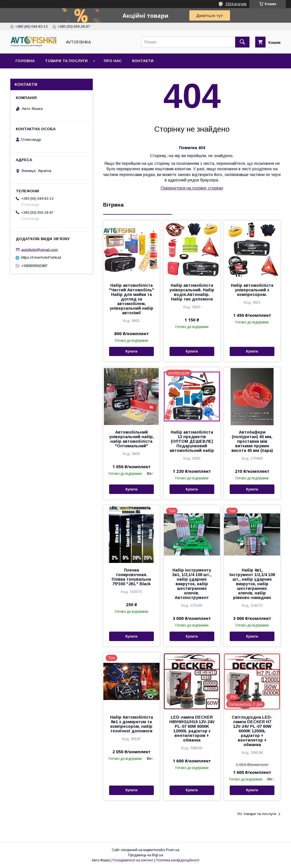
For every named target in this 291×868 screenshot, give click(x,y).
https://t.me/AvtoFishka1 (41, 257)
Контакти (143, 61)
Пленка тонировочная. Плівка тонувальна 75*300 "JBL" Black (131, 577)
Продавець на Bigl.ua (145, 855)
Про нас (113, 61)
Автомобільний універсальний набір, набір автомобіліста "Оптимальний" (131, 439)
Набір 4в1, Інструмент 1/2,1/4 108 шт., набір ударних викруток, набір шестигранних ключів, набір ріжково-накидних (252, 584)
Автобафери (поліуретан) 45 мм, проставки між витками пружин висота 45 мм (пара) (252, 441)
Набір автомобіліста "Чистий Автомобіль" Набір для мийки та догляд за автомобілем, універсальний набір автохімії (131, 299)
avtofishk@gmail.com (40, 249)
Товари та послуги (66, 61)
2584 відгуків (236, 4)
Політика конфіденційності (178, 860)
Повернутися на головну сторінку (192, 188)
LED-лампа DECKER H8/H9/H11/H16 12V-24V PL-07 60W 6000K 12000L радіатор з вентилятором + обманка (192, 729)
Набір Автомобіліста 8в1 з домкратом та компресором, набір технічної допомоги (131, 724)
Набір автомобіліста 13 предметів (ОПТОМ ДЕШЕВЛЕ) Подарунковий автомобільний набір (192, 441)
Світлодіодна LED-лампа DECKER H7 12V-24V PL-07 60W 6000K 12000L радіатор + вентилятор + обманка (252, 731)
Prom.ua (173, 850)
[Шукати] (242, 42)
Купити (131, 351)
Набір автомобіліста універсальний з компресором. (252, 290)
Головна (25, 61)
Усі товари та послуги (257, 814)
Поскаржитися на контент (133, 860)
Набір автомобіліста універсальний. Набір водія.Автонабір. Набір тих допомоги (192, 292)
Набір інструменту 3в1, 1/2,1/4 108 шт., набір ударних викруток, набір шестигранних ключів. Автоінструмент (192, 584)
